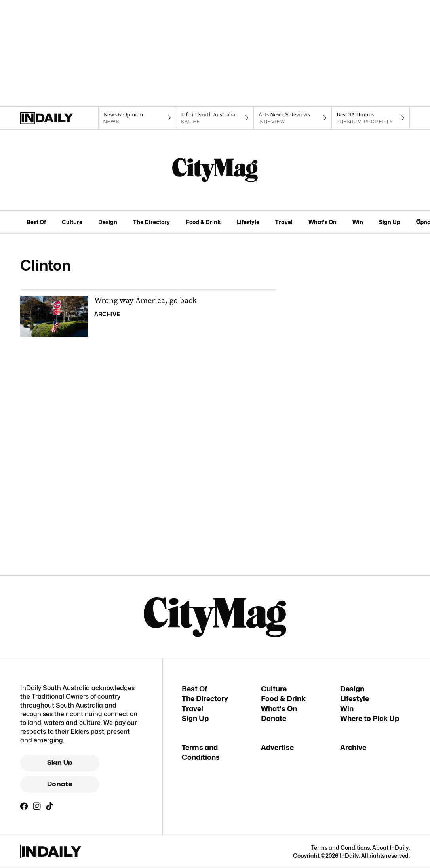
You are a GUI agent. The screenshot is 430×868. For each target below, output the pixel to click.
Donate (60, 784)
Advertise (277, 747)
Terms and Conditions (341, 848)
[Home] (59, 118)
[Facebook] (24, 806)
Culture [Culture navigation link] (72, 222)
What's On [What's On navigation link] (322, 222)
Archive (353, 747)
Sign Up (60, 763)
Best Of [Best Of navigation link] (36, 222)
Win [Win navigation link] (358, 222)
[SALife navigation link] (215, 118)
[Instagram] (37, 806)
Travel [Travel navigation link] (284, 222)
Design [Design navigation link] (108, 222)
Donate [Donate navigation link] (274, 718)
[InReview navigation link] (293, 118)
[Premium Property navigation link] (371, 118)
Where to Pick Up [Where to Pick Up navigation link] (370, 718)
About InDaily (390, 848)
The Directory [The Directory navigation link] (151, 222)
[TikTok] (49, 806)
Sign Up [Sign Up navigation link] (390, 222)
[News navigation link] (137, 118)
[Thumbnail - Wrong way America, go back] (148, 316)
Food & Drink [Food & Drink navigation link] (203, 222)
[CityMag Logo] (215, 170)
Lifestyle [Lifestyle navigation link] (248, 222)
